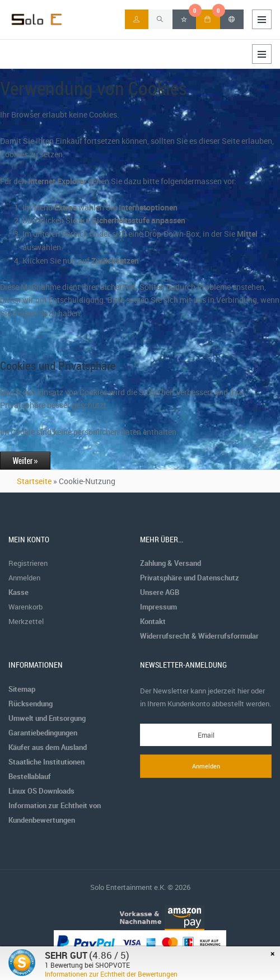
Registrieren (28, 563)
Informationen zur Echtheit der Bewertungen (111, 974)
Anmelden (24, 578)
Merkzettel (26, 621)
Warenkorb (25, 607)
